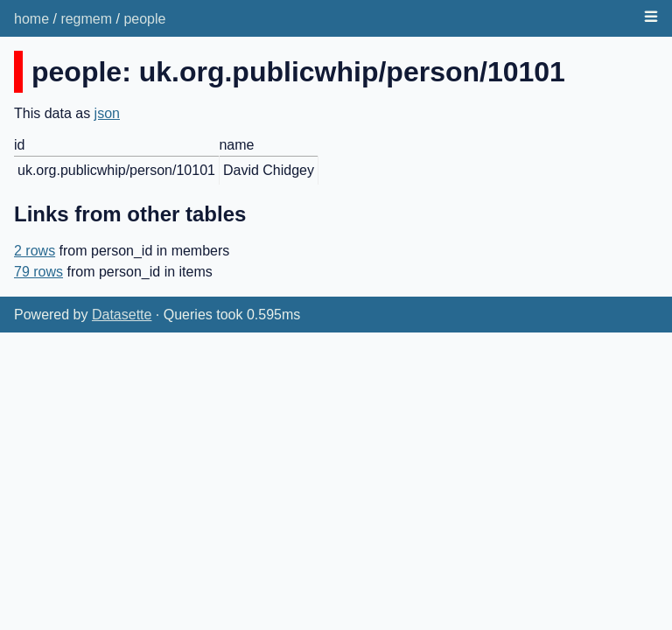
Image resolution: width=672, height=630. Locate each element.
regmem (86, 19)
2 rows (35, 251)
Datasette (122, 315)
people (144, 19)
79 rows (38, 272)
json (107, 113)
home (31, 19)
